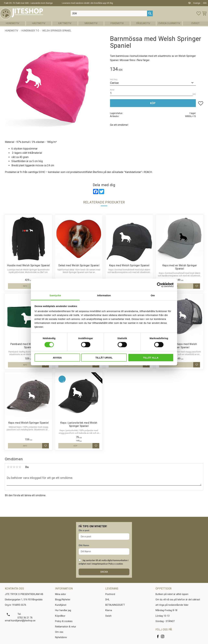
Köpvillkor (60, 616)
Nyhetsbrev (61, 637)
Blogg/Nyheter (63, 600)
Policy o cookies (116, 564)
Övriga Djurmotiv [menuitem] (169, 24)
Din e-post (84, 530)
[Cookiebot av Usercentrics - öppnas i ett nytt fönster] (159, 285)
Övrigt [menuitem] (195, 24)
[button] (199, 13)
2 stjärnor (11, 467)
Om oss (59, 632)
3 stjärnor (14, 467)
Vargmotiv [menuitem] (91, 24)
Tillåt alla (151, 358)
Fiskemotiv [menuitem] (117, 24)
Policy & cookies (64, 621)
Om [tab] (153, 295)
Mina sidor (61, 594)
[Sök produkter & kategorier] (109, 13)
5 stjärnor (20, 467)
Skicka (104, 572)
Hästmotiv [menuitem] (39, 24)
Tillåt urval (104, 358)
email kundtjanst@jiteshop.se (20, 621)
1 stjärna (8, 467)
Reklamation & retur (66, 627)
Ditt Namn (84, 545)
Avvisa (57, 358)
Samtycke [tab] (55, 295)
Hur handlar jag (63, 610)
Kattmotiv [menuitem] (65, 24)
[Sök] (150, 13)
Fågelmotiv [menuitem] (143, 24)
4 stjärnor (17, 467)
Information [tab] (104, 295)
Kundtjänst (61, 605)
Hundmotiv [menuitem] (13, 24)
